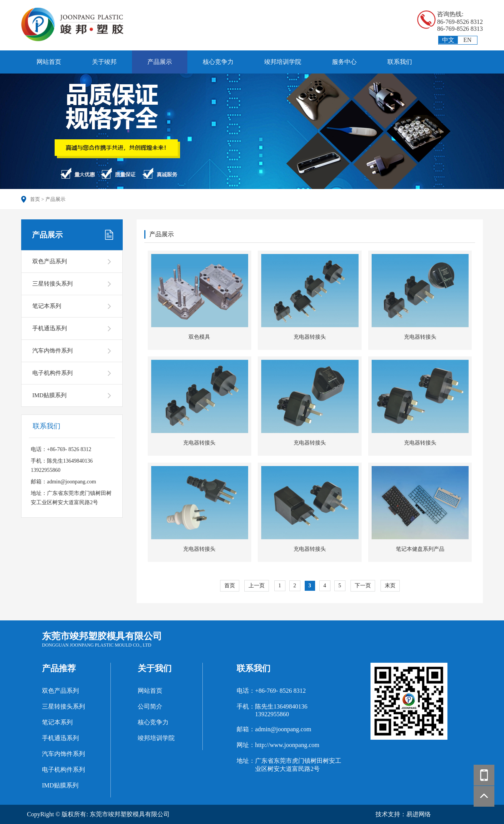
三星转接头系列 (53, 284)
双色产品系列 (50, 261)
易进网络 (419, 814)
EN (467, 40)
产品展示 (160, 62)
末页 (390, 586)
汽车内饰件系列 (53, 351)
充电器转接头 (310, 337)
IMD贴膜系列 (49, 395)
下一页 (363, 586)
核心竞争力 (218, 62)
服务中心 (344, 62)
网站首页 (49, 62)
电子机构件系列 (53, 373)
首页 (35, 199)
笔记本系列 (47, 306)
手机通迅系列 (50, 328)
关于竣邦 (104, 62)
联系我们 (400, 62)
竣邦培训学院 (283, 62)
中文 (448, 40)
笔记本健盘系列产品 (420, 549)
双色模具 (199, 337)
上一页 (257, 586)
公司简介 (150, 706)
